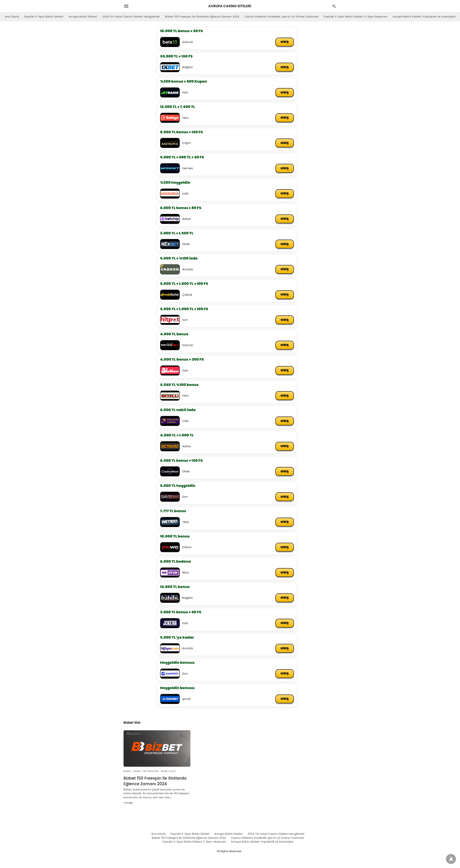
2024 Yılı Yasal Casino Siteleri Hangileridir (131, 17)
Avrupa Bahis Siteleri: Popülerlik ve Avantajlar (424, 17)
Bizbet (128, 771)
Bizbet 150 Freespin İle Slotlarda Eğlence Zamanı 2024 (202, 17)
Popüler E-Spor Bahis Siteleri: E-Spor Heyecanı (356, 17)
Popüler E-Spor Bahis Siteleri (44, 17)
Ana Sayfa (12, 17)
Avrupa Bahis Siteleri (83, 17)
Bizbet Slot (168, 771)
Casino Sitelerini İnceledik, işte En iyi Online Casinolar (282, 17)
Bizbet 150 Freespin (146, 771)
